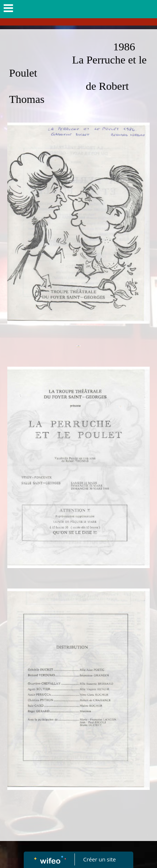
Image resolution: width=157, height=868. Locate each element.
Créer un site (99, 859)
